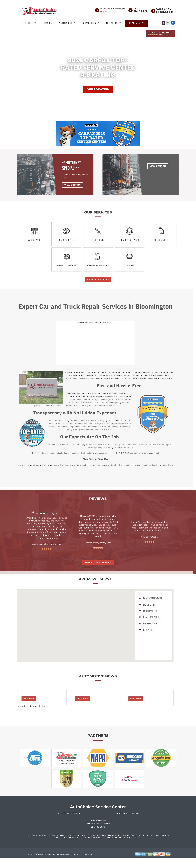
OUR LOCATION (98, 89)
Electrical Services (113, 465)
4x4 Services (14, 465)
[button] (86, 623)
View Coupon (63, 185)
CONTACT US (111, 23)
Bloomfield (140, 611)
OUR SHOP (27, 23)
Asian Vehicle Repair (50, 465)
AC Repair (25, 465)
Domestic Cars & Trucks (93, 465)
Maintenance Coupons (127, 823)
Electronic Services (131, 465)
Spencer (138, 630)
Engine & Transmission (154, 465)
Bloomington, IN (46, 523)
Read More (20, 698)
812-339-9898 (141, 11)
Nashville (139, 623)
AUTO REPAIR (66, 23)
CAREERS (48, 23)
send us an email (142, 453)
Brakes (63, 465)
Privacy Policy (87, 864)
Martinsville (141, 617)
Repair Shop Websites (48, 864)
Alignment (35, 465)
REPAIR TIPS (89, 23)
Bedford (138, 605)
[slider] (153, 35)
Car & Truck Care (74, 465)
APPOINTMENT (137, 23)
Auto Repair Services (69, 823)
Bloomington (141, 598)
